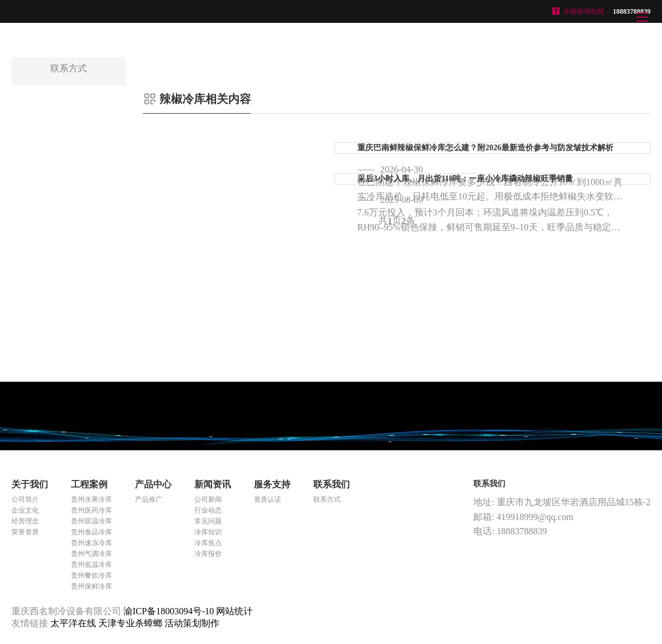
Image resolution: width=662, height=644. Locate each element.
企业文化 (25, 510)
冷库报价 (208, 554)
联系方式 (327, 499)
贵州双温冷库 (91, 521)
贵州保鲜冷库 (91, 586)
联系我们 (332, 484)
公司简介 (25, 499)
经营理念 (25, 521)
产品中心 (153, 484)
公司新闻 (208, 499)
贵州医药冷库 (91, 510)
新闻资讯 (213, 484)
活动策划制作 (192, 623)
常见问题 (208, 521)
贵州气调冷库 (91, 554)
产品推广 (149, 499)
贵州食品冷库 (91, 532)
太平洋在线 (74, 623)
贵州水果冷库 (91, 499)
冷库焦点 (208, 543)
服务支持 (272, 484)
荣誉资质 (25, 532)
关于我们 (30, 484)
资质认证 (268, 499)
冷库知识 (208, 532)
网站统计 (234, 611)
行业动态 (208, 510)
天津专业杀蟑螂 (131, 623)
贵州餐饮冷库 (91, 575)
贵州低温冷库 (91, 565)
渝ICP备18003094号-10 (169, 611)
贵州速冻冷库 (91, 543)
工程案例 (89, 484)
